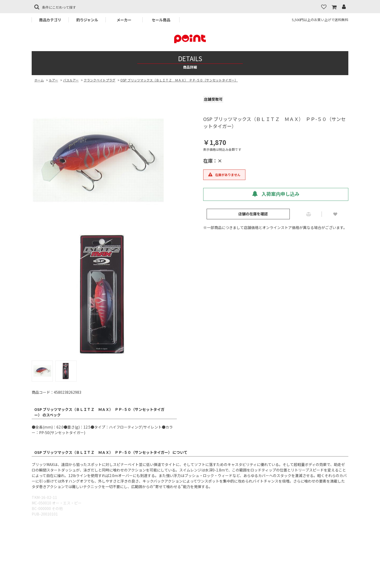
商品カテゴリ (50, 20)
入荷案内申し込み (276, 194)
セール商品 (161, 20)
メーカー (124, 20)
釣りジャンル (87, 20)
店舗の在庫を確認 (253, 214)
